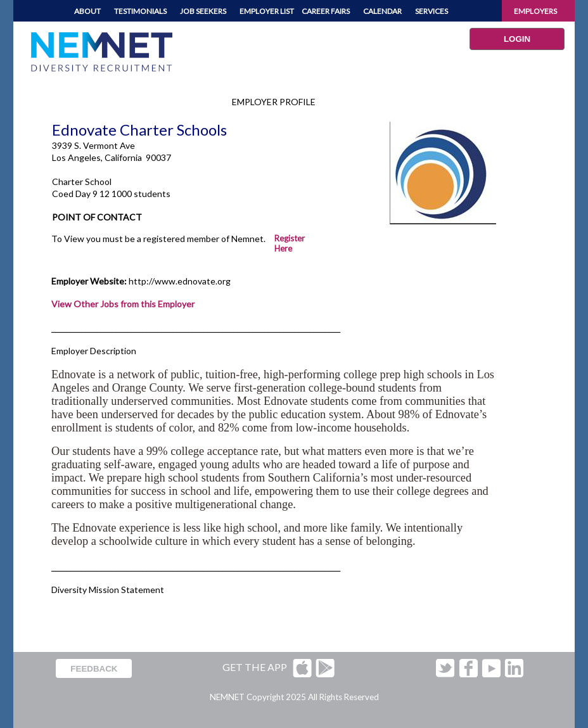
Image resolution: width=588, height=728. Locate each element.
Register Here (290, 243)
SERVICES (431, 11)
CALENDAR (382, 11)
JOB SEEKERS (203, 11)
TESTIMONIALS (140, 11)
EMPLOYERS (535, 11)
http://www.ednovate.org (180, 281)
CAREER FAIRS (326, 11)
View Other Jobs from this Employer (123, 304)
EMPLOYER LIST (267, 11)
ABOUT (87, 11)
